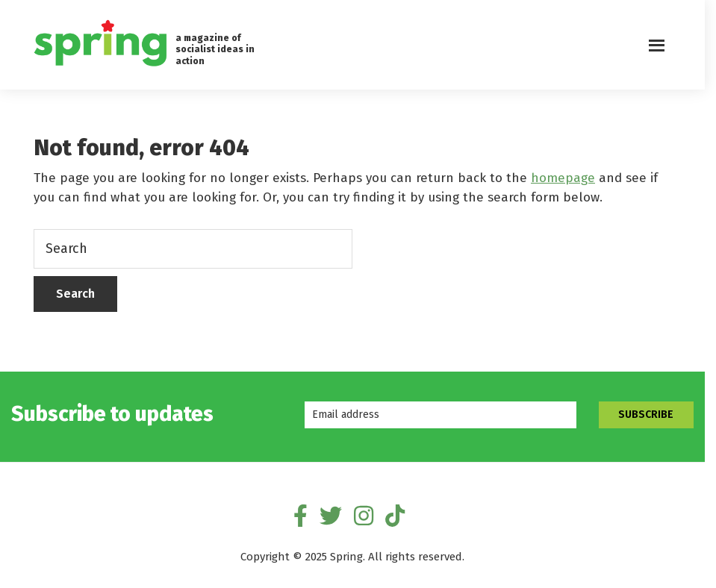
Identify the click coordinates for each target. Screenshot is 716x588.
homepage (563, 178)
